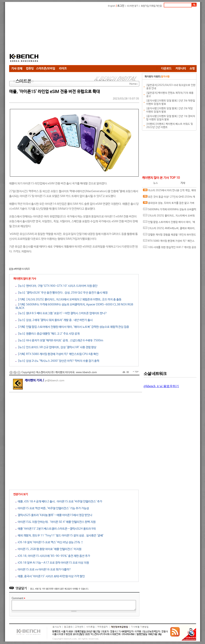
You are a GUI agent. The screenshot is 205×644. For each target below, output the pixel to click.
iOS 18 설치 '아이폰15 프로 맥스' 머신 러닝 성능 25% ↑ (49, 542)
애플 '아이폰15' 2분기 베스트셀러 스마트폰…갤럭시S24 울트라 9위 (56, 529)
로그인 (121, 6)
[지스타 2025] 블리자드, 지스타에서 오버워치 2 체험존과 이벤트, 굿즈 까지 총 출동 (169, 217)
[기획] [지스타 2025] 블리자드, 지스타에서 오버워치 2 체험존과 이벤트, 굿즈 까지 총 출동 (68, 299)
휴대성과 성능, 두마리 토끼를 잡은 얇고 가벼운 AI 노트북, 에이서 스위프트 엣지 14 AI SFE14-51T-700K (169, 204)
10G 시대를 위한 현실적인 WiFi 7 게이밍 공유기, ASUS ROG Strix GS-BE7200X (170, 248)
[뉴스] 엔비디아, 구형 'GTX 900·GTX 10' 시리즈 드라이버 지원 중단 (57, 286)
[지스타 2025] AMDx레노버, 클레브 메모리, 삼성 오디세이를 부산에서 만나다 (169, 229)
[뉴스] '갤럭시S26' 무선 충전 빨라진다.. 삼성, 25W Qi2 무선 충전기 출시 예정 (62, 293)
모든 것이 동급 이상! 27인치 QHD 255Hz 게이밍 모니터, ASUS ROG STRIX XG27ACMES (169, 198)
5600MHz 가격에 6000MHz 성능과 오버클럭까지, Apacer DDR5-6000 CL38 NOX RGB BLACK (170, 210)
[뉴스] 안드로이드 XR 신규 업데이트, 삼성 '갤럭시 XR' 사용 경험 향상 (56, 347)
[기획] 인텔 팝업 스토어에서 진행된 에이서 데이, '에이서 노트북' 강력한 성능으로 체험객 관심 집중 (72, 327)
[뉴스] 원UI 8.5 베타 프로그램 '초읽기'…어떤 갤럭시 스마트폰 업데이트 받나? (61, 313)
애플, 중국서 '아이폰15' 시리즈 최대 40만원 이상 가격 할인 (50, 576)
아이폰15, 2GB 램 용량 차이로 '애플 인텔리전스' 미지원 (48, 549)
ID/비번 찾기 (133, 6)
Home (133, 84)
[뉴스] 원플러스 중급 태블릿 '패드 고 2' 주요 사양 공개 (48, 334)
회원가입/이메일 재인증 (151, 6)
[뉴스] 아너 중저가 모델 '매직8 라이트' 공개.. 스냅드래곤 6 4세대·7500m (59, 340)
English (112, 6)
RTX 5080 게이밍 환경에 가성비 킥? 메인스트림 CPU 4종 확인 (169, 242)
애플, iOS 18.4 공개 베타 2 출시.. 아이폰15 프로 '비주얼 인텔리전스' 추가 (59, 502)
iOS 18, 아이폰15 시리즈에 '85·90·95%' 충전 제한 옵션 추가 (53, 556)
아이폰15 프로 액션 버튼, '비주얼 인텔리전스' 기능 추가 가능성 (52, 508)
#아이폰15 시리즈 (22, 269)
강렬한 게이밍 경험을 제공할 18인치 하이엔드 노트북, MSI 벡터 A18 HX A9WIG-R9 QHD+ (170, 236)
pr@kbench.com (55, 381)
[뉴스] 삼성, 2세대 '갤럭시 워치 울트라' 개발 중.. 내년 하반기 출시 (54, 320)
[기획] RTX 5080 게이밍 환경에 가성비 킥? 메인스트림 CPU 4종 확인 (57, 354)
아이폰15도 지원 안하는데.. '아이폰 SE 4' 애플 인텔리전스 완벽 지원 (56, 522)
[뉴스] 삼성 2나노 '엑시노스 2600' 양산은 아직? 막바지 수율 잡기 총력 (57, 361)
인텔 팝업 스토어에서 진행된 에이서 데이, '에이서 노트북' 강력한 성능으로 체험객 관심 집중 (169, 223)
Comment (18, 598)
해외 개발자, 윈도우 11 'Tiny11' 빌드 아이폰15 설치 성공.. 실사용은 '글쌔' (60, 536)
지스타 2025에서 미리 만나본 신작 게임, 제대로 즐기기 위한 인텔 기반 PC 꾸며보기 (169, 191)
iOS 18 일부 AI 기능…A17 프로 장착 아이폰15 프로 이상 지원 (52, 563)
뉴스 (156, 183)
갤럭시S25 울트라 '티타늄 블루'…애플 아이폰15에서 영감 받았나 (54, 515)
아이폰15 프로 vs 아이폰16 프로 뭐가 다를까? (43, 569)
